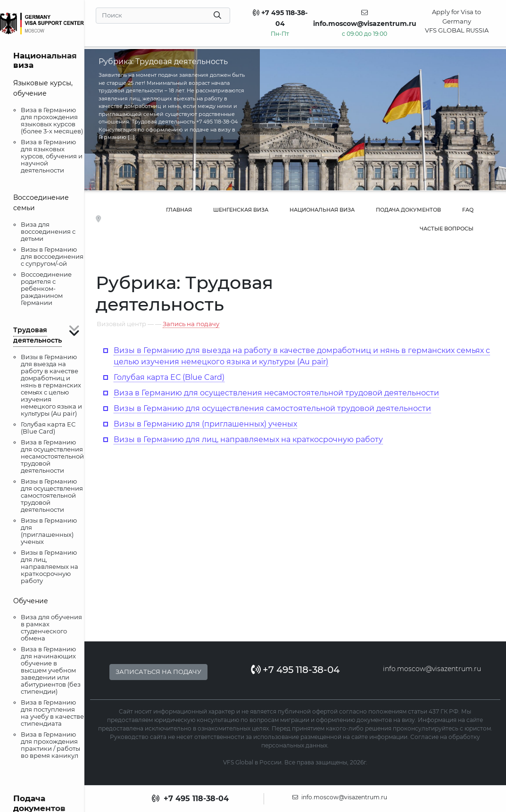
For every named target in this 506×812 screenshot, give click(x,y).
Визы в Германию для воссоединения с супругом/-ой (52, 256)
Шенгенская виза (241, 210)
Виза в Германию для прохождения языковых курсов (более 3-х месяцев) (52, 120)
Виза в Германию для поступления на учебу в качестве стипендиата (52, 713)
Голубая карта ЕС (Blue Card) (48, 428)
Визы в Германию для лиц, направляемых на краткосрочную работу (50, 566)
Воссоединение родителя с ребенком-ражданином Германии (46, 288)
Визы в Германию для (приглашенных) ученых (49, 531)
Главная (179, 210)
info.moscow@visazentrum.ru (432, 669)
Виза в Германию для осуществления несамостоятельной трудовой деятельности (52, 456)
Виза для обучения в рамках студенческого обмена (51, 627)
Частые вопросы (447, 229)
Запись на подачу (191, 324)
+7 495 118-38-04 (295, 670)
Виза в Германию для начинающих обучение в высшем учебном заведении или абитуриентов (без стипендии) (51, 670)
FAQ (468, 210)
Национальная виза (322, 210)
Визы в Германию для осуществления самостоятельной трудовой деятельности (52, 495)
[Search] (163, 16)
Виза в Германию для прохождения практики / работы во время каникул (50, 745)
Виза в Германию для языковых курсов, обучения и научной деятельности (52, 156)
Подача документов (408, 210)
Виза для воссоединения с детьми (48, 231)
